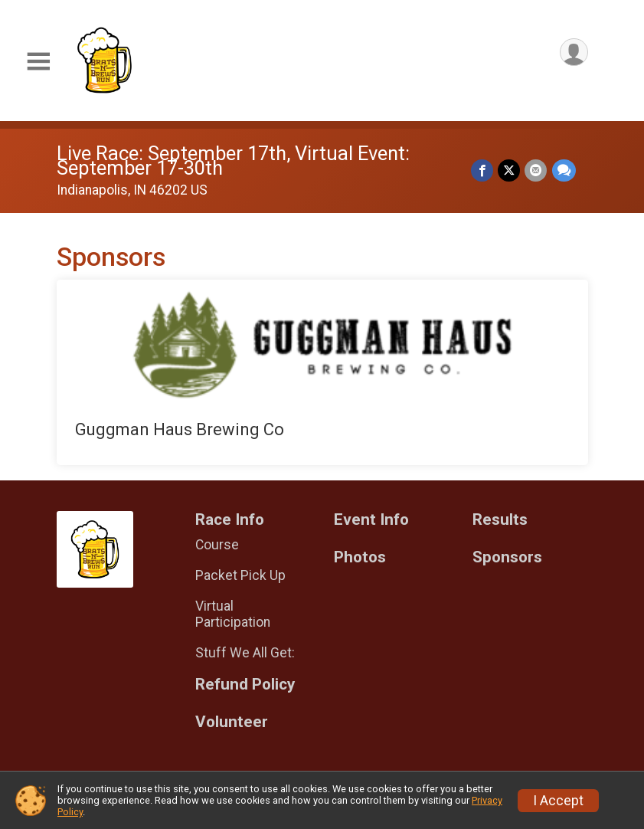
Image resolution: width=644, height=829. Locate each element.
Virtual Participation (233, 614)
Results (500, 520)
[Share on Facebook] (483, 170)
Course (217, 545)
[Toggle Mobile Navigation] (38, 62)
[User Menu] (574, 52)
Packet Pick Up (240, 575)
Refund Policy (245, 685)
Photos (360, 557)
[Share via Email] (536, 170)
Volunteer (232, 722)
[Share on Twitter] (510, 170)
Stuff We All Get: (245, 653)
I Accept (558, 801)
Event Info (371, 520)
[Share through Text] (564, 170)
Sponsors (507, 557)
